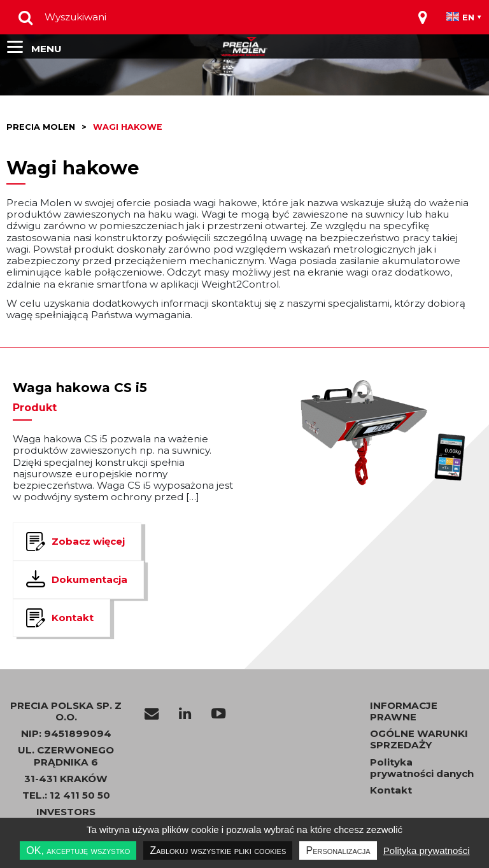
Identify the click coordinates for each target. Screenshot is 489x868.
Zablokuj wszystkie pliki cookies (218, 850)
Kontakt (73, 618)
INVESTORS (66, 812)
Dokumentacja (89, 579)
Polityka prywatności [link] (427, 850)
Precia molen (41, 127)
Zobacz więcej (88, 541)
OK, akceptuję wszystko (78, 850)
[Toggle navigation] (423, 17)
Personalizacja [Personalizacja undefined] (338, 850)
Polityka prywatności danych (422, 768)
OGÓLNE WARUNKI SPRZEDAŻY (419, 739)
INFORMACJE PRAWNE (404, 711)
